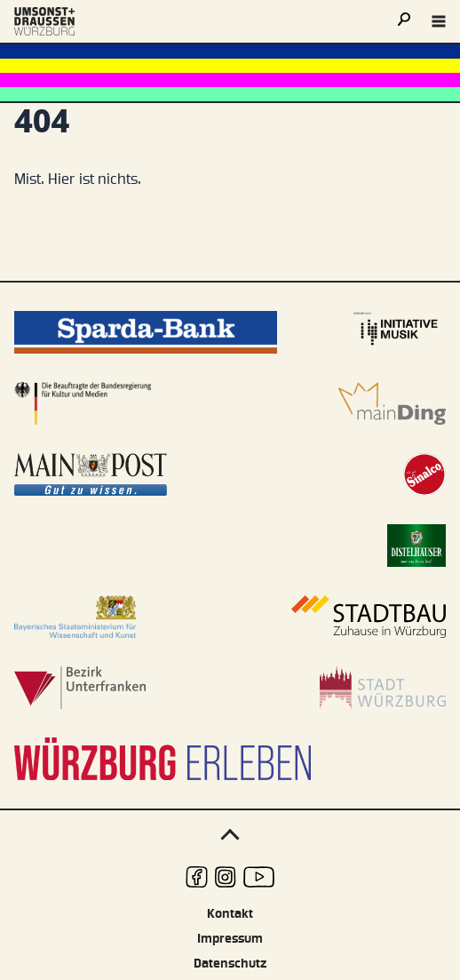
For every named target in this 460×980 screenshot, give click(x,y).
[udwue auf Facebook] (197, 877)
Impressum (230, 939)
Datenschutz (230, 964)
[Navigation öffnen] (439, 21)
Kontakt (230, 914)
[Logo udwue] (44, 21)
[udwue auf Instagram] (226, 877)
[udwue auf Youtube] (259, 877)
